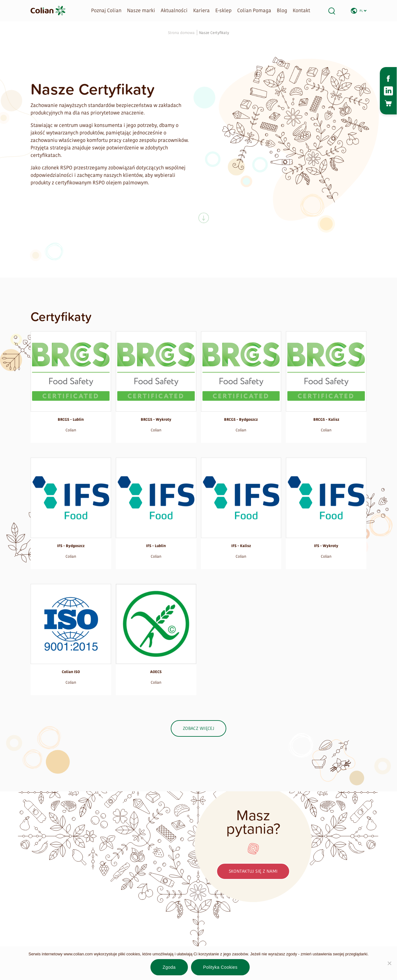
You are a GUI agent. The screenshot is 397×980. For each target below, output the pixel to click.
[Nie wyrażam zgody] (389, 963)
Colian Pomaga (254, 10)
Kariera (201, 10)
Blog (282, 10)
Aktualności (174, 10)
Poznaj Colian (106, 10)
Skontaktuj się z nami (253, 871)
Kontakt (301, 10)
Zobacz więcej (198, 728)
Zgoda (169, 967)
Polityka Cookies (220, 967)
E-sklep (223, 10)
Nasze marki (141, 10)
